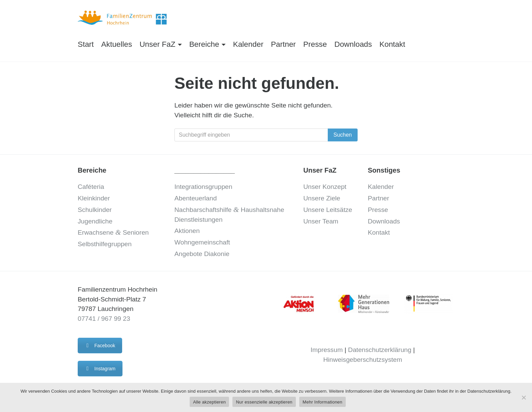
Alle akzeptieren (210, 402)
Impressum (327, 350)
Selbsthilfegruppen (105, 244)
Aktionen (187, 231)
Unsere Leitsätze (328, 210)
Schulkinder (95, 210)
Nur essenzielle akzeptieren (264, 402)
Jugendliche (95, 221)
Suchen (343, 135)
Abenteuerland (196, 198)
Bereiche (204, 44)
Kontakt (392, 44)
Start (86, 44)
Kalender (248, 44)
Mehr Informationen (322, 402)
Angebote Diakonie (202, 254)
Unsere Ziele (322, 198)
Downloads (353, 44)
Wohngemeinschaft (202, 242)
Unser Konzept (325, 187)
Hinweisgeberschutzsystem (363, 360)
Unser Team (321, 221)
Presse (315, 44)
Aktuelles (117, 44)
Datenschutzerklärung (380, 350)
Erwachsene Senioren (113, 232)
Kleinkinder (94, 198)
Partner (283, 44)
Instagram (100, 369)
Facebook (100, 346)
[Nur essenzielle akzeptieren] (524, 397)
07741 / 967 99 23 (104, 319)
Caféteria (91, 187)
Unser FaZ (157, 44)
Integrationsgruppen (203, 187)
